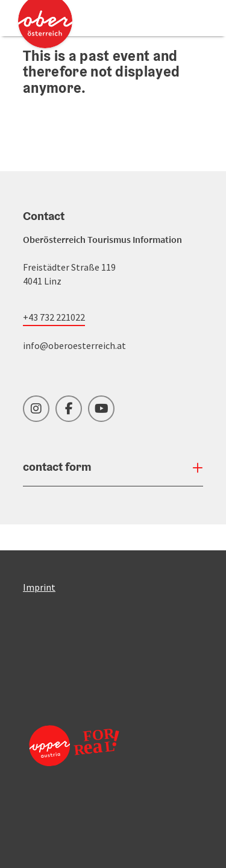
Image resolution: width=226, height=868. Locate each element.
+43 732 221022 (54, 317)
